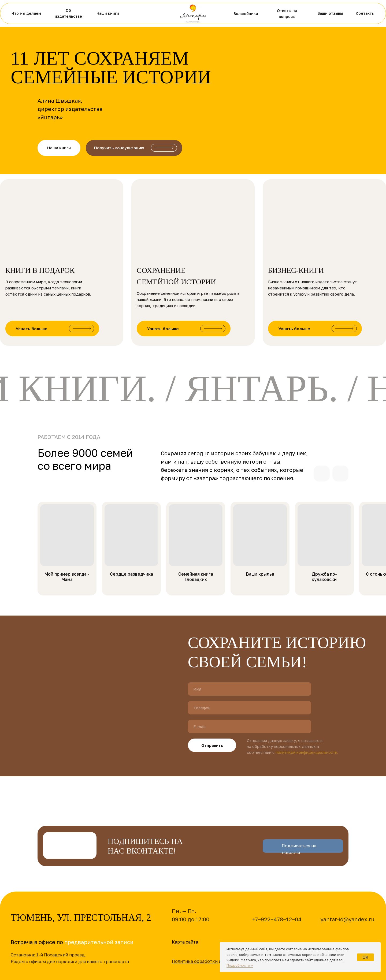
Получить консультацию (119, 148)
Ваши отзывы (330, 13)
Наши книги (108, 13)
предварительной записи (99, 942)
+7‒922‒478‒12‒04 (277, 919)
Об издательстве (68, 13)
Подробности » (240, 965)
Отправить (212, 745)
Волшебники (246, 14)
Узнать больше (32, 329)
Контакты (365, 13)
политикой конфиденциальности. (307, 752)
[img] (193, 13)
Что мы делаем (26, 13)
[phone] (250, 708)
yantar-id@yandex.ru (348, 919)
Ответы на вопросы (287, 14)
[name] (250, 689)
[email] (250, 726)
